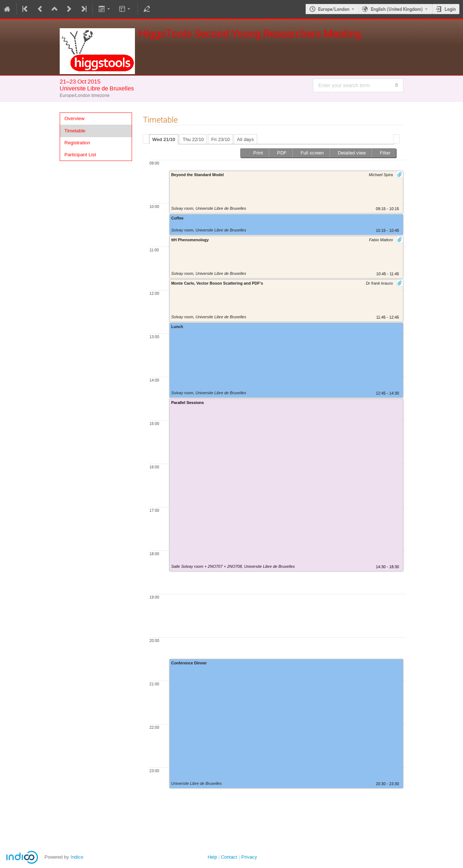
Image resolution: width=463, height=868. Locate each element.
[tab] (164, 139)
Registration (77, 143)
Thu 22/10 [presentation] (193, 139)
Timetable (75, 131)
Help (212, 857)
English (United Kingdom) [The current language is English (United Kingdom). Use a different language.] (397, 9)
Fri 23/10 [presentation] (220, 139)
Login (450, 9)
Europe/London (334, 9)
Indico (77, 857)
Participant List (80, 155)
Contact (229, 857)
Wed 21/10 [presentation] (164, 139)
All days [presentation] (245, 139)
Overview (75, 118)
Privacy (249, 857)
